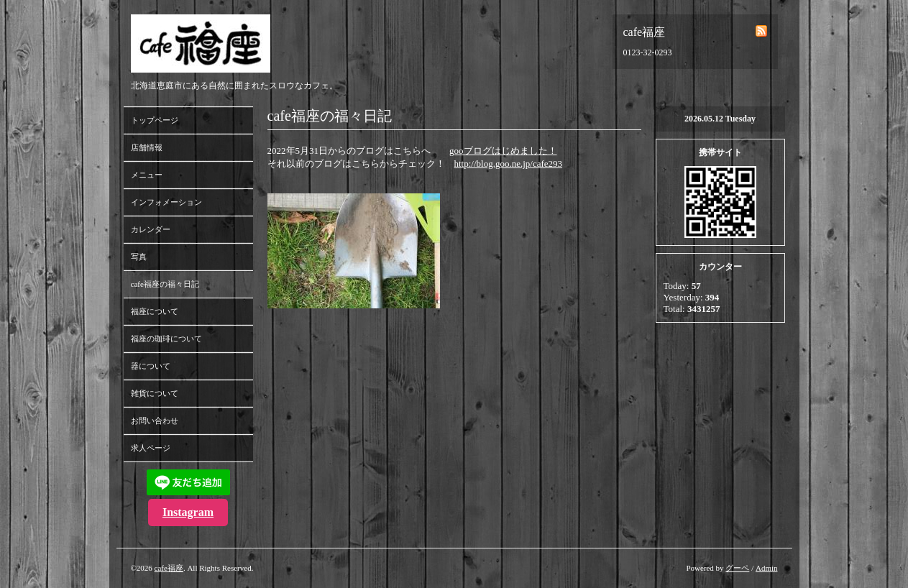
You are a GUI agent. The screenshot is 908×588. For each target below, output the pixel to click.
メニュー (147, 175)
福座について (155, 311)
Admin (767, 568)
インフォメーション (166, 202)
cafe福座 (169, 568)
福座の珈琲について (166, 339)
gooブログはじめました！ (503, 151)
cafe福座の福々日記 (165, 284)
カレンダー (151, 229)
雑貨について (155, 393)
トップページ (155, 120)
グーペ (737, 568)
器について (151, 366)
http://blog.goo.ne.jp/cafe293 (509, 164)
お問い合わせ (155, 421)
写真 (139, 257)
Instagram (188, 512)
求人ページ (151, 448)
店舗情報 (147, 147)
